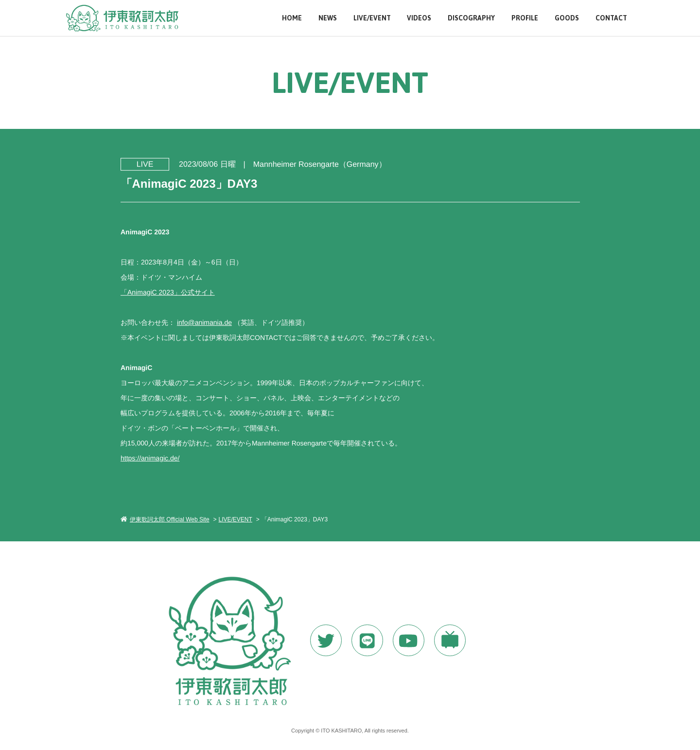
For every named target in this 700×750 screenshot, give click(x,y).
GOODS (567, 18)
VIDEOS (419, 18)
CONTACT (611, 18)
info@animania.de (204, 322)
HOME (292, 18)
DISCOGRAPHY (471, 18)
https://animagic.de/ (149, 458)
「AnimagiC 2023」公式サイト (167, 292)
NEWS (328, 18)
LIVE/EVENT (372, 18)
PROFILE (525, 18)
